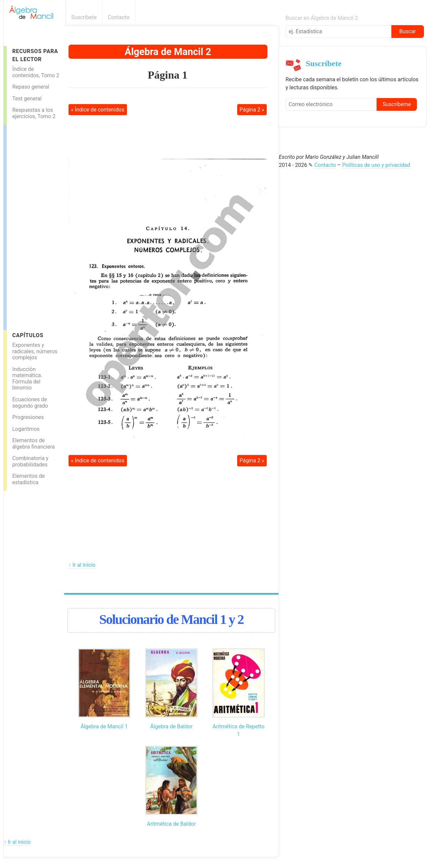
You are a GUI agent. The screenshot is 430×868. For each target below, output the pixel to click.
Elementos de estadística (28, 479)
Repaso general (31, 87)
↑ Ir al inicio (82, 565)
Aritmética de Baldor (171, 824)
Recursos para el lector (35, 55)
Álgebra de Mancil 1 (104, 726)
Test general (27, 99)
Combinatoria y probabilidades (30, 461)
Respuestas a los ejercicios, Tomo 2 (34, 113)
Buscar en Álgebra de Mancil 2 (322, 18)
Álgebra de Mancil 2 (168, 52)
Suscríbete (84, 17)
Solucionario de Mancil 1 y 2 (171, 619)
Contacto (119, 17)
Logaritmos (26, 429)
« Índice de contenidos (98, 110)
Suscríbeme (397, 104)
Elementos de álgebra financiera (33, 444)
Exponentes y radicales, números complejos (35, 351)
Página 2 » (252, 110)
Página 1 (168, 75)
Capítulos (28, 335)
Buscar (407, 31)
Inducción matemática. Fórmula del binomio (27, 379)
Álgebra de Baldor (171, 726)
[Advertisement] (34, 226)
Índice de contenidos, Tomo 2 (36, 72)
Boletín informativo (275, 17)
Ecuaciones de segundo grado (30, 403)
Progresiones (28, 417)
